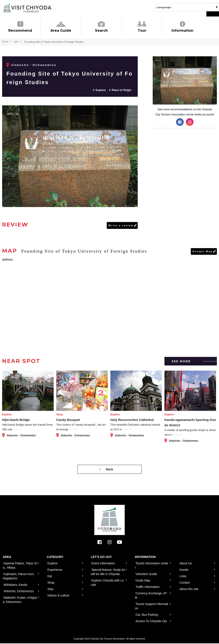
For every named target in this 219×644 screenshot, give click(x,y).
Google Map (202, 252)
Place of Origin (121, 90)
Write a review (120, 225)
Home (6, 42)
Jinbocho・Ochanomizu (34, 65)
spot (17, 42)
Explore (101, 90)
